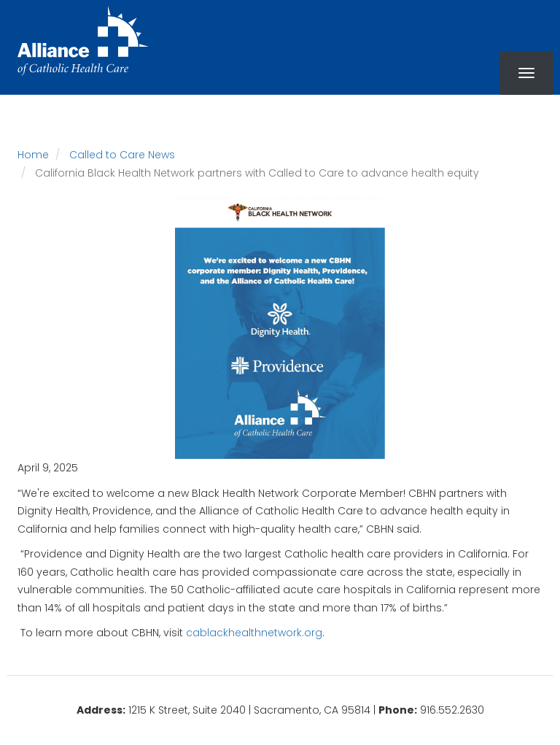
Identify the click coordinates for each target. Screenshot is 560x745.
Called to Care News (122, 155)
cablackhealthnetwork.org (254, 633)
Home (33, 155)
